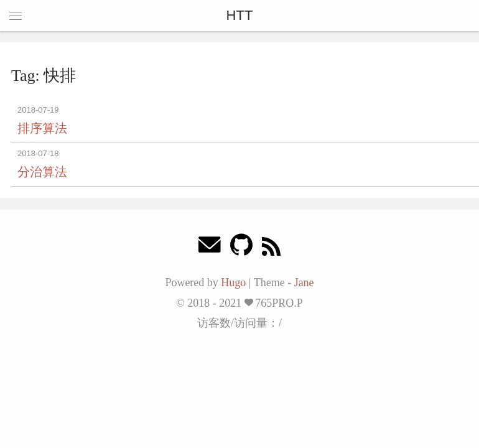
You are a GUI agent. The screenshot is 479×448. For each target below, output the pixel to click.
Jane (304, 282)
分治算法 (42, 172)
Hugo (233, 282)
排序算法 (42, 128)
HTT (240, 15)
